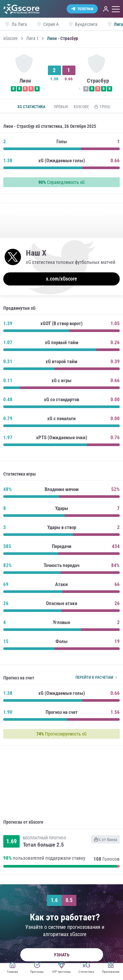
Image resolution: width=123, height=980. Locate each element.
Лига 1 (32, 38)
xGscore (10, 38)
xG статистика (31, 107)
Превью (61, 107)
